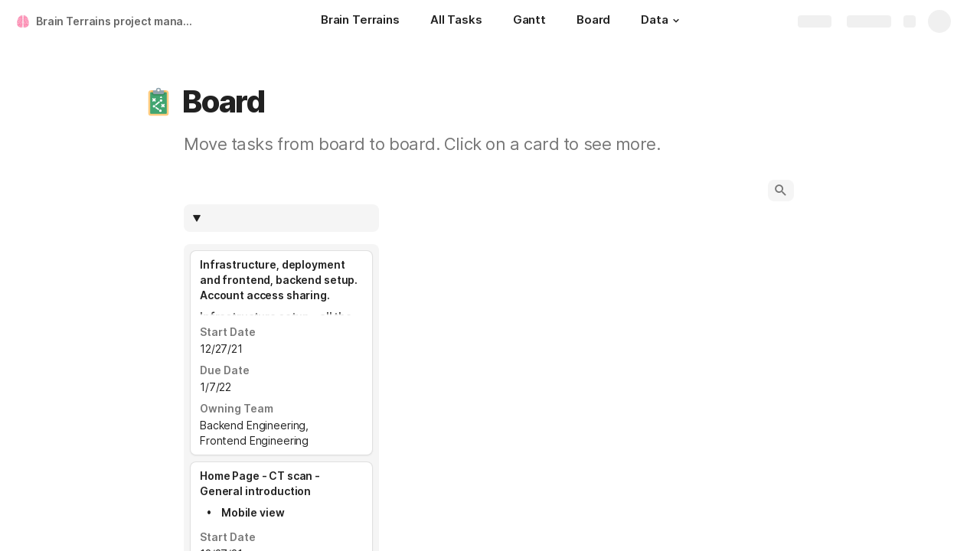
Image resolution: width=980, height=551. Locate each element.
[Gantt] (529, 21)
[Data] (662, 21)
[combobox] (289, 218)
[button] (676, 21)
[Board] (593, 21)
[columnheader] (281, 218)
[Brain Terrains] (360, 21)
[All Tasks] (456, 21)
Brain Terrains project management (118, 21)
